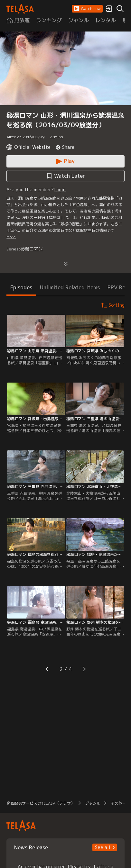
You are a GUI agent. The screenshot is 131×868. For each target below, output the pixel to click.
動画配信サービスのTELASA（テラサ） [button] (41, 803)
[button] (87, 9)
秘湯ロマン (32, 249)
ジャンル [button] (93, 803)
